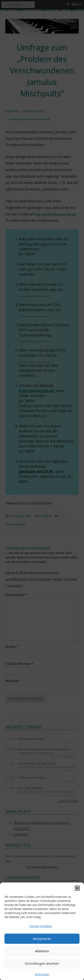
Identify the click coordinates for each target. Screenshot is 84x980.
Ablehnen (42, 957)
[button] (77, 894)
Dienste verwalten (41, 932)
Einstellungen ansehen (42, 969)
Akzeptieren (42, 945)
